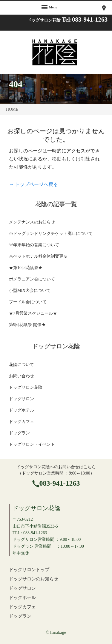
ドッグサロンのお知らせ (34, 579)
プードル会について (28, 302)
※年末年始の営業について (34, 245)
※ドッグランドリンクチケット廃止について (51, 234)
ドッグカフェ (22, 422)
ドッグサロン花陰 (26, 387)
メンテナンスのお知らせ (32, 222)
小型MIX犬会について (30, 291)
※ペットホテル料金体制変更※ (38, 256)
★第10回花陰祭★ (26, 268)
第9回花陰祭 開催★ (27, 325)
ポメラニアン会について (32, 279)
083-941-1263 (60, 483)
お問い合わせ (22, 376)
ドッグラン (19, 433)
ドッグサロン (22, 399)
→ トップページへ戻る (33, 184)
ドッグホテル (22, 410)
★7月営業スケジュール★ (33, 313)
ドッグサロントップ (29, 569)
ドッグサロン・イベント (32, 444)
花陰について (22, 365)
